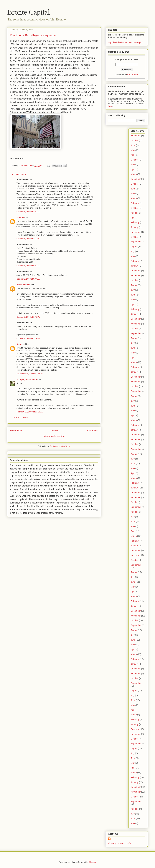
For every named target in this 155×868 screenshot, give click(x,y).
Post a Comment (21, 417)
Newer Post (16, 431)
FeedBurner (133, 75)
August (134, 213)
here (110, 106)
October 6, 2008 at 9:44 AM (28, 279)
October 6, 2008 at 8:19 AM (28, 266)
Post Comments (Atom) (60, 446)
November (136, 136)
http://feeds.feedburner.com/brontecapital (126, 42)
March (134, 174)
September (136, 242)
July (133, 251)
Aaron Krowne (23, 285)
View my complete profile (120, 843)
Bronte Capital (29, 12)
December (136, 179)
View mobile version (54, 436)
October (135, 140)
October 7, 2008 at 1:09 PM (28, 338)
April (133, 155)
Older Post (93, 431)
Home (55, 431)
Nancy (19, 344)
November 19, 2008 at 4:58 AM (30, 374)
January (135, 227)
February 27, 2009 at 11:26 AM (30, 412)
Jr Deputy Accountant (27, 379)
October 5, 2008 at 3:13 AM (28, 212)
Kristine (20, 217)
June (133, 145)
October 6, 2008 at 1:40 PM (28, 317)
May (133, 150)
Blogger (92, 862)
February (135, 203)
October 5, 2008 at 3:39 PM (28, 239)
